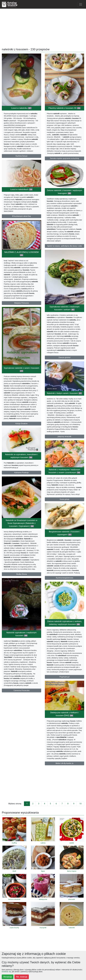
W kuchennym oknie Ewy (21, 216)
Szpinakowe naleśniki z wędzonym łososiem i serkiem (64, 308)
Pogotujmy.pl (64, 677)
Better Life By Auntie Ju (64, 763)
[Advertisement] (43, 28)
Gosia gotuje (64, 499)
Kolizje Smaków (21, 424)
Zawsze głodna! (64, 357)
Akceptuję (8, 977)
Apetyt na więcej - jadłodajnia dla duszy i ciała (64, 246)
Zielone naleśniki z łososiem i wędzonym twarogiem (64, 192)
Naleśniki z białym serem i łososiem (65, 393)
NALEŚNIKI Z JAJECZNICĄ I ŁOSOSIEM (21, 254)
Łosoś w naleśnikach (21, 189)
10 (80, 804)
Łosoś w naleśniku (21, 108)
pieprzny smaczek (64, 436)
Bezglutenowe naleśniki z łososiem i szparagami (64, 533)
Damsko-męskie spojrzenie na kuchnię (64, 158)
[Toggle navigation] (81, 4)
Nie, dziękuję (22, 977)
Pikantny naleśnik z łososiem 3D (64, 108)
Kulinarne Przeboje (21, 473)
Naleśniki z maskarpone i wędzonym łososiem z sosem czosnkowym (65, 471)
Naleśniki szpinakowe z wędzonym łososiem (22, 634)
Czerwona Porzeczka (21, 690)
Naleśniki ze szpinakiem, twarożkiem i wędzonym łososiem (22, 456)
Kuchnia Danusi (22, 156)
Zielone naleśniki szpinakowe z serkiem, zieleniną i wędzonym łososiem (64, 623)
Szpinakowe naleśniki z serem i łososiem (21, 369)
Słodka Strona (22, 574)
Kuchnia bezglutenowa (65, 578)
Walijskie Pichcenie (21, 303)
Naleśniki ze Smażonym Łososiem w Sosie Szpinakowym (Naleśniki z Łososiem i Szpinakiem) (21, 523)
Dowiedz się (6, 972)
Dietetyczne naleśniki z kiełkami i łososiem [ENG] (64, 714)
